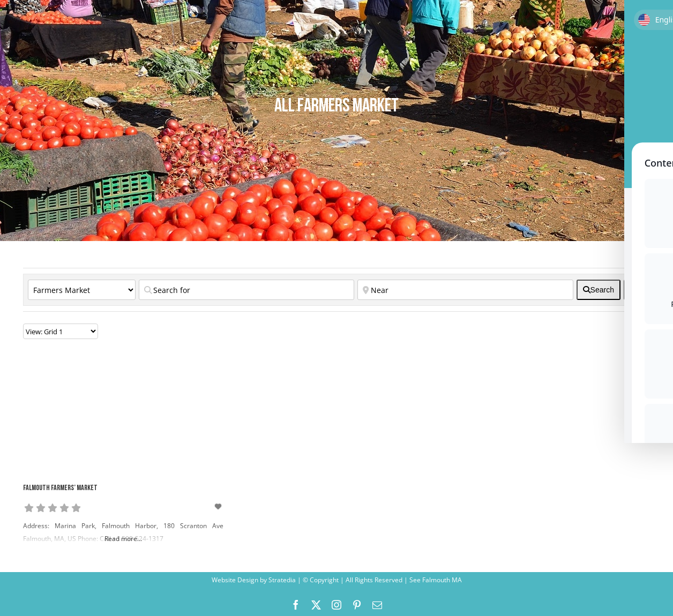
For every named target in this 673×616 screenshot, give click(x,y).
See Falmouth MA (435, 580)
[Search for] (246, 290)
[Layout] (61, 331)
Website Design (235, 580)
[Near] (465, 290)
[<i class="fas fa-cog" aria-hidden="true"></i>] (634, 290)
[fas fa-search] (599, 290)
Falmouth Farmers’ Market (60, 488)
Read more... (123, 539)
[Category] (82, 290)
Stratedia (282, 580)
